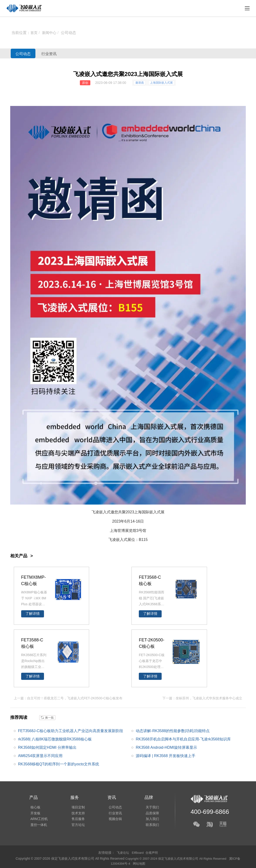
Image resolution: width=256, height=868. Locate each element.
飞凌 (112, 540)
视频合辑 (112, 819)
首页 (34, 33)
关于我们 (148, 806)
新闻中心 (50, 33)
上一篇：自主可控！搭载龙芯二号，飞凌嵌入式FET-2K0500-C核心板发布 (68, 698)
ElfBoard (138, 852)
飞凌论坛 (122, 852)
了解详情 (33, 614)
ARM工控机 (38, 819)
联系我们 (148, 826)
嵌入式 (155, 512)
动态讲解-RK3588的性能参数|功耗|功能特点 (173, 730)
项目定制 (76, 806)
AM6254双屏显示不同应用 (40, 756)
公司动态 (70, 33)
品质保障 (148, 812)
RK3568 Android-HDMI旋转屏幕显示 (167, 747)
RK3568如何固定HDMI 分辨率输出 (47, 747)
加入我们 (148, 819)
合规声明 (153, 852)
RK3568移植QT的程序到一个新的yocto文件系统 (59, 764)
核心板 (34, 806)
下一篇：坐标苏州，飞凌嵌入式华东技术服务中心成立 (202, 698)
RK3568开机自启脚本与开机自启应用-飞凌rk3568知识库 (183, 739)
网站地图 (140, 863)
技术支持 (76, 812)
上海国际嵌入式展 (161, 83)
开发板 (34, 812)
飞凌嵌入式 (101, 512)
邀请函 (140, 83)
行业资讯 (60, 53)
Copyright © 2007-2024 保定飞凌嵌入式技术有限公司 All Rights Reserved (176, 858)
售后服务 (76, 819)
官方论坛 (76, 826)
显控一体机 (38, 826)
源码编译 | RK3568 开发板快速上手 (166, 756)
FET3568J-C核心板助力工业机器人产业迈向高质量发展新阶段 (71, 730)
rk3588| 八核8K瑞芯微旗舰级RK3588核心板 (55, 739)
